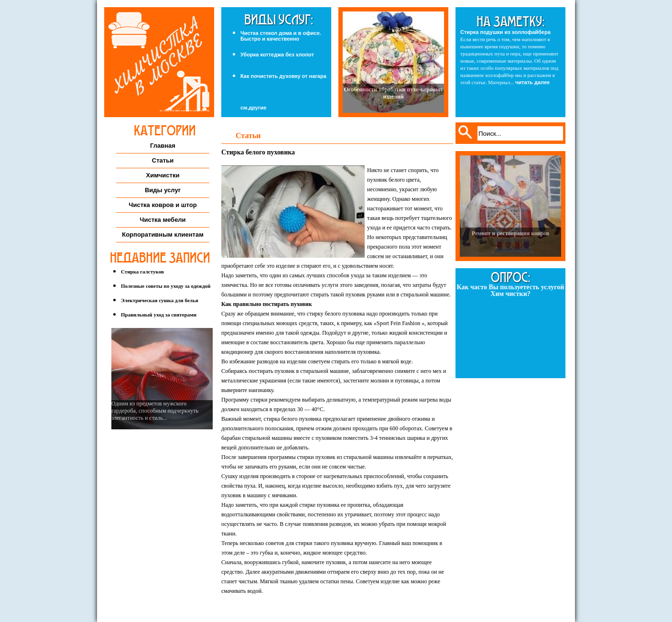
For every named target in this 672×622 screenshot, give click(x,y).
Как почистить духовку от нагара (283, 76)
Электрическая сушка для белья (160, 300)
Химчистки (163, 175)
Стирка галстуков (142, 272)
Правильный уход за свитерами (159, 315)
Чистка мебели (163, 220)
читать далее (532, 82)
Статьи (163, 160)
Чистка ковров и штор (163, 205)
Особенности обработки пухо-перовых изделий (394, 93)
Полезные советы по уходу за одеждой (166, 286)
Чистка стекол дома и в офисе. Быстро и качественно (281, 36)
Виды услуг (163, 190)
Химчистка (159, 62)
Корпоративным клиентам (163, 235)
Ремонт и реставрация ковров (510, 233)
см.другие (253, 108)
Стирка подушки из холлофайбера (505, 32)
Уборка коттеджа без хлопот (277, 55)
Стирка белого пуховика (258, 152)
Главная (163, 146)
